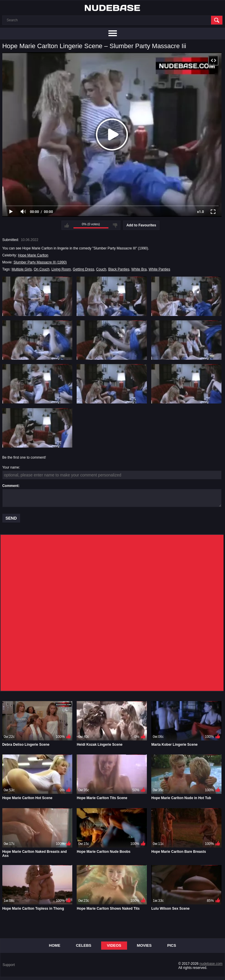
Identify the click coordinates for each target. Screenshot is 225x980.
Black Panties (119, 269)
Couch (101, 269)
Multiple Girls (22, 269)
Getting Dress (84, 269)
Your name (11, 467)
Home (55, 945)
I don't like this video (115, 225)
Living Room (61, 269)
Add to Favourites (141, 225)
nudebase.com (211, 964)
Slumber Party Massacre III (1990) (40, 262)
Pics (172, 945)
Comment (10, 486)
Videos (114, 945)
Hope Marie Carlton (33, 255)
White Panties (159, 269)
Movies (144, 945)
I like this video (67, 225)
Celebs (84, 945)
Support (9, 965)
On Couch (42, 269)
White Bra (139, 269)
